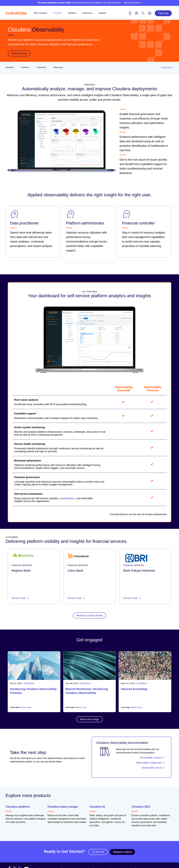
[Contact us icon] (130, 14)
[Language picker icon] (150, 14)
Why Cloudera (40, 13)
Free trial (163, 13)
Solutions (72, 13)
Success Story (19, 598)
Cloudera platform (18, 807)
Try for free (98, 852)
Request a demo (122, 852)
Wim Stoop (27, 707)
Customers (41, 67)
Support (102, 13)
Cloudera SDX (141, 807)
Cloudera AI (97, 807)
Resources (88, 13)
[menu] (136, 13)
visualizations (67, 498)
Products (57, 13)
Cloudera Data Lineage (63, 807)
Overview (10, 67)
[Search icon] (143, 14)
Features (25, 67)
